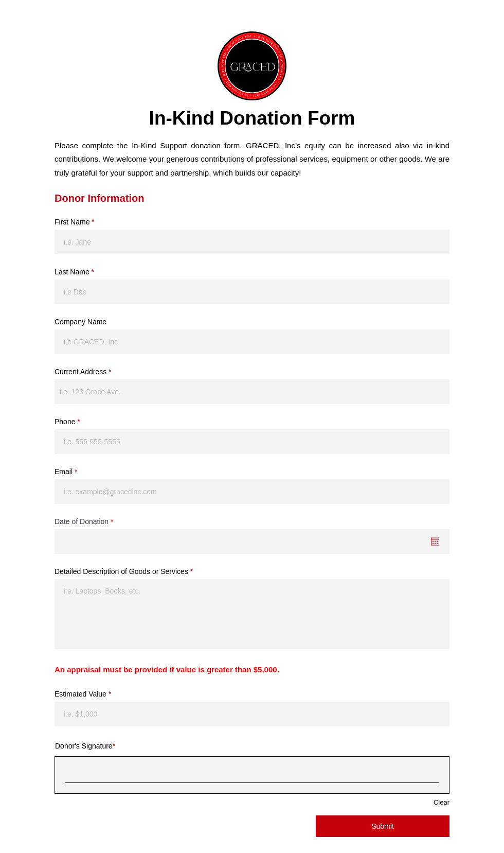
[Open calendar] (435, 542)
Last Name (72, 272)
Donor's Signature (84, 746)
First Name (72, 222)
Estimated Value (80, 694)
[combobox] (252, 392)
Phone (65, 422)
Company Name (80, 322)
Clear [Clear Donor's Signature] (442, 802)
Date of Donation (86, 521)
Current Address (80, 372)
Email (64, 472)
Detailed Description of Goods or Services (121, 571)
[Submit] (383, 826)
